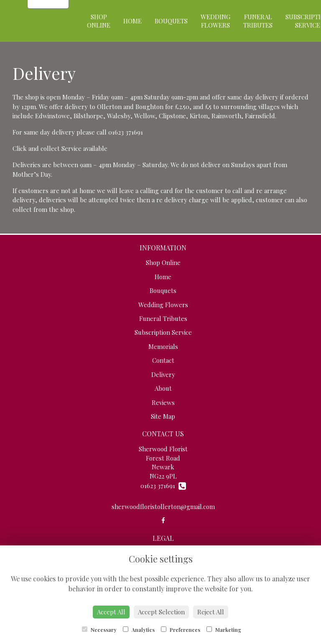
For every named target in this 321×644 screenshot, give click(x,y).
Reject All (211, 612)
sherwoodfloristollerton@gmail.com (163, 507)
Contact (163, 360)
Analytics (139, 630)
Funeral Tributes (258, 21)
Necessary (99, 630)
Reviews (163, 402)
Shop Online (99, 21)
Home (132, 21)
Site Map (163, 416)
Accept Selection (161, 612)
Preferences (181, 630)
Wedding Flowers (215, 21)
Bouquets (171, 21)
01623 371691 (163, 486)
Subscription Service (163, 332)
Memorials (163, 346)
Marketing (224, 630)
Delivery (163, 374)
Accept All (111, 612)
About (163, 388)
